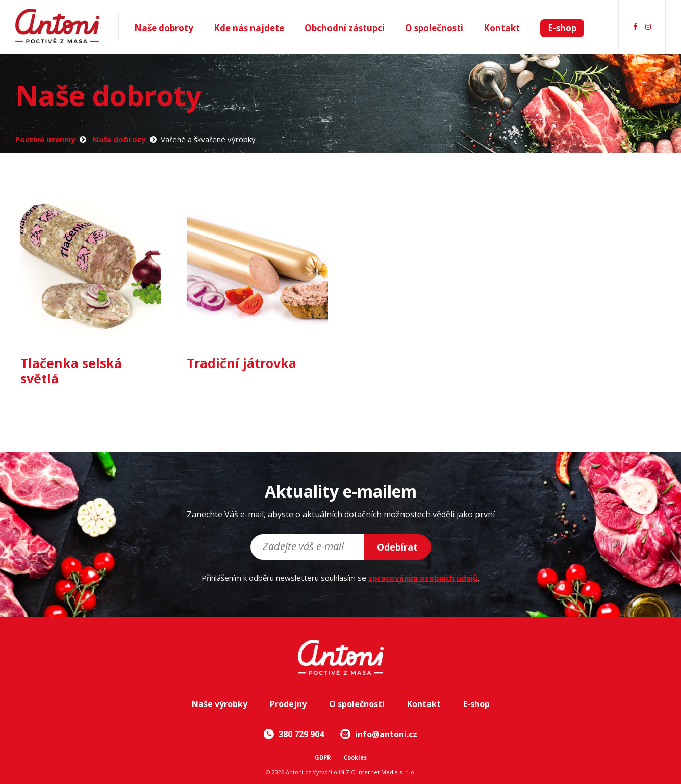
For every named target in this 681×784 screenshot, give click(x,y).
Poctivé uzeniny (45, 139)
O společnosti (434, 28)
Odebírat (397, 547)
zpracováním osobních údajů (423, 578)
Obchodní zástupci (345, 28)
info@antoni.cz (379, 734)
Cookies (355, 757)
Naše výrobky (220, 704)
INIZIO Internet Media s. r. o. (377, 772)
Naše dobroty (164, 28)
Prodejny (288, 704)
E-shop (562, 28)
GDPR (323, 757)
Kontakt (502, 28)
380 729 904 (294, 734)
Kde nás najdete (249, 28)
